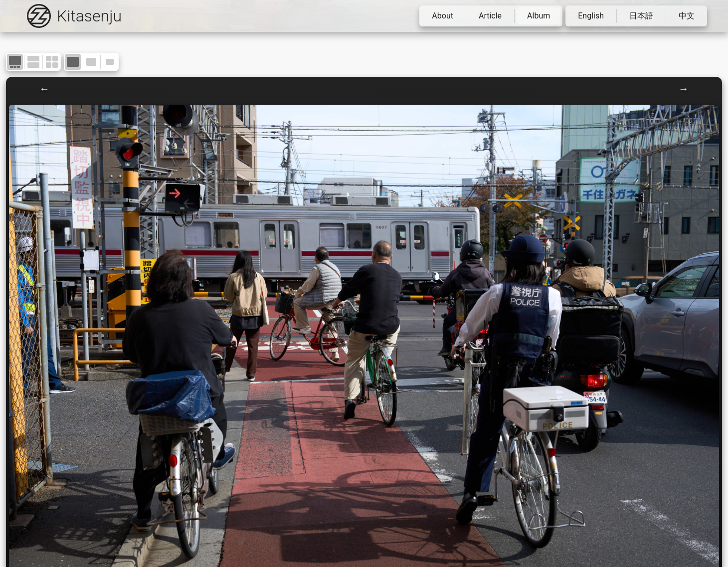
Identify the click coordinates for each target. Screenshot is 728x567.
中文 (687, 16)
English (591, 16)
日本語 (641, 16)
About (443, 16)
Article (490, 16)
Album (539, 16)
